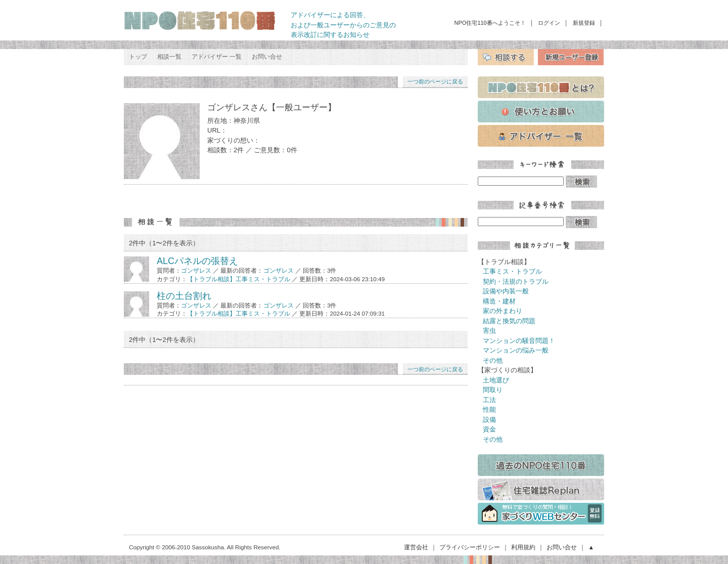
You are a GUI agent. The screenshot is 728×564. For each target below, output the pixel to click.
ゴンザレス (196, 270)
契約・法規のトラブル (516, 281)
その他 (493, 360)
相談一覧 (169, 57)
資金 (489, 429)
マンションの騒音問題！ (519, 341)
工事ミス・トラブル (512, 271)
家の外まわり (503, 311)
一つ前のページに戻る (435, 81)
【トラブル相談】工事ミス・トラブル (239, 279)
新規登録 (584, 23)
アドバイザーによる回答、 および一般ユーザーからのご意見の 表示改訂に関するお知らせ (343, 25)
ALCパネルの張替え (197, 261)
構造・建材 (499, 301)
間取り (493, 390)
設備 (489, 420)
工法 (489, 400)
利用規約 (523, 547)
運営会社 (416, 547)
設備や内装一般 (506, 291)
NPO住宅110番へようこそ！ (490, 23)
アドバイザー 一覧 (217, 57)
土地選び (496, 380)
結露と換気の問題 (509, 321)
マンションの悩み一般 (516, 350)
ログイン (549, 23)
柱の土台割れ (184, 296)
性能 (489, 409)
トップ (138, 57)
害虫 (489, 331)
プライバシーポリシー (470, 547)
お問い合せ (267, 57)
